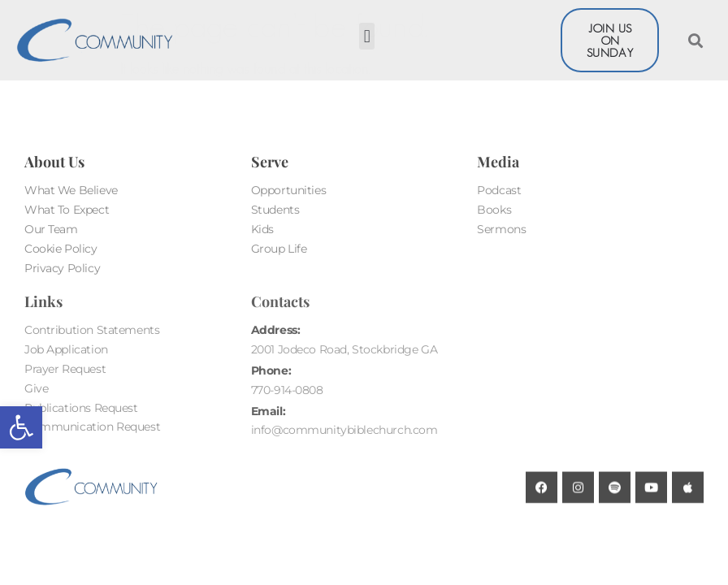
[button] (21, 427)
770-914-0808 (287, 390)
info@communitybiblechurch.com (344, 430)
